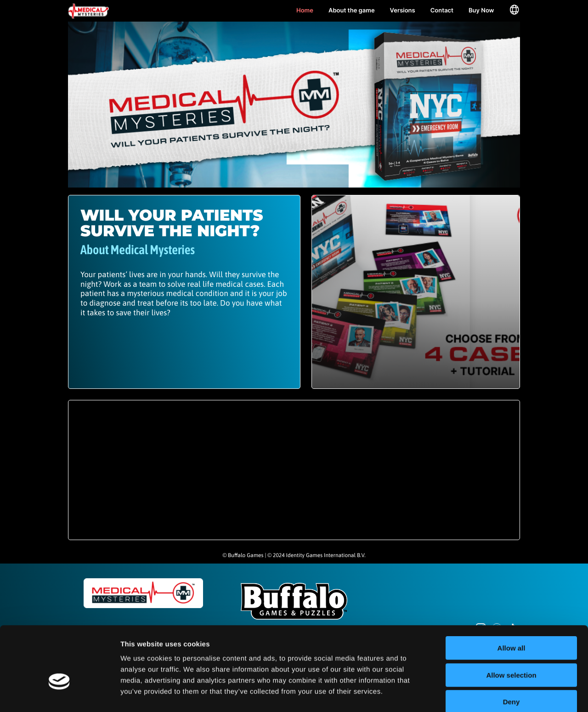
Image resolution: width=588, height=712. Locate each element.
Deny (512, 653)
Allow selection (511, 627)
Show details (482, 694)
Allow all (512, 600)
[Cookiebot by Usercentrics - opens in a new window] (59, 694)
